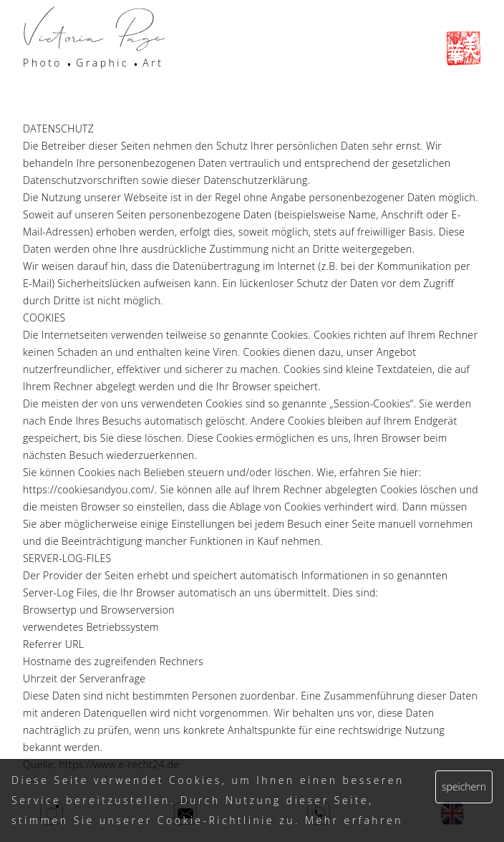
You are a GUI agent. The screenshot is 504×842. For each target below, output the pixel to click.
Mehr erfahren (354, 820)
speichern (464, 787)
